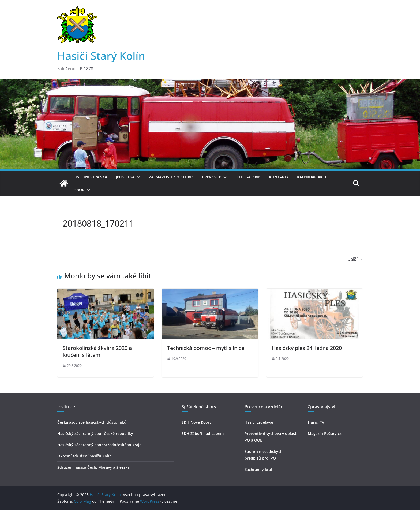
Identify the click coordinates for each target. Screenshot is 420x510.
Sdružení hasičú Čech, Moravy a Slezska (93, 467)
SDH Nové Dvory (197, 422)
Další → (355, 259)
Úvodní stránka (91, 177)
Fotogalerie (248, 177)
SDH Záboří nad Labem (203, 433)
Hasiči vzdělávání (260, 422)
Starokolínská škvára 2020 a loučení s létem (97, 351)
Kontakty (279, 177)
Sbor (79, 190)
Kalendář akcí (312, 177)
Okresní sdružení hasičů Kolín (85, 456)
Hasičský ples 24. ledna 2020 (307, 348)
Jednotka (125, 177)
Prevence (211, 177)
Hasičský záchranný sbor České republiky (95, 433)
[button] (137, 177)
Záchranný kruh (259, 469)
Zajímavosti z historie (171, 177)
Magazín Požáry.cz (325, 433)
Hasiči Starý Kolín (101, 56)
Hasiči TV (316, 422)
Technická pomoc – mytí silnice (206, 348)
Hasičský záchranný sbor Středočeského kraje (99, 445)
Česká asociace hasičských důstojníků (92, 422)
